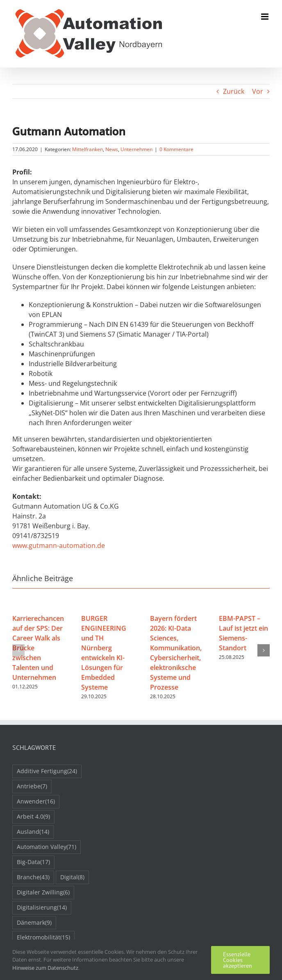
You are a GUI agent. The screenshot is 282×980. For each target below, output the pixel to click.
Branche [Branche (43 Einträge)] (33, 877)
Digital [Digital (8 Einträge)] (72, 877)
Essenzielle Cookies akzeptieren (238, 960)
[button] (18, 650)
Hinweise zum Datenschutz (45, 968)
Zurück (234, 91)
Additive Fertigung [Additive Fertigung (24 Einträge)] (47, 771)
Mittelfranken (88, 149)
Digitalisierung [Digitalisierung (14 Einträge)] (42, 908)
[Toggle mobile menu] (265, 17)
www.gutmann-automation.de (59, 545)
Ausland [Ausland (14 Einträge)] (33, 832)
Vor (258, 91)
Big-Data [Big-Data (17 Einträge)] (33, 862)
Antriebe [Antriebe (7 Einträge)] (32, 786)
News (112, 149)
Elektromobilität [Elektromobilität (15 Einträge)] (43, 938)
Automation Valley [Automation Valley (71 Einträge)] (47, 847)
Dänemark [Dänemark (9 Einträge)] (34, 923)
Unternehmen (136, 149)
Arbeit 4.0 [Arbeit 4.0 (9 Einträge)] (33, 817)
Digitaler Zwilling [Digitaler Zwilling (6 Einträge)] (43, 893)
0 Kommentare (176, 149)
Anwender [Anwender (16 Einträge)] (36, 802)
